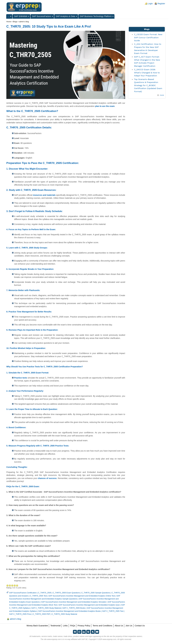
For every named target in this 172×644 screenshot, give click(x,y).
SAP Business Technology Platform (96, 16)
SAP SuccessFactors (42, 16)
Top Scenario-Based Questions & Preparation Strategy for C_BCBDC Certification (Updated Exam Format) (148, 85)
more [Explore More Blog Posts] (162, 95)
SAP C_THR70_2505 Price (20, 614)
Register (161, 4)
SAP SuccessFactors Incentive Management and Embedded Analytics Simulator (74, 602)
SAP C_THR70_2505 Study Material (46, 608)
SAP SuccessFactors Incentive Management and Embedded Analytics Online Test (82, 596)
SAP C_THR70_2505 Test (113, 611)
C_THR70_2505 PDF (41, 614)
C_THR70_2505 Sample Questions (96, 593)
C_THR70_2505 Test (39, 596)
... (9, 16)
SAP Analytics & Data (66, 16)
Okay (10, 585)
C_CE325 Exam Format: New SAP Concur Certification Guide (148, 37)
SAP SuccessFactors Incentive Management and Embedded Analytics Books (70, 611)
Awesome (17, 585)
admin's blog (24, 22)
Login (150, 4)
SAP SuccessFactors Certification (23, 593)
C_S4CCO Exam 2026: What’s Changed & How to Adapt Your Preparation (147, 73)
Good (12, 585)
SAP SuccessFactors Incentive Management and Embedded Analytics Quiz (89, 605)
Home (9, 22)
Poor (8, 585)
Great (15, 585)
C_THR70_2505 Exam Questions (66, 593)
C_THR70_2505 (45, 593)
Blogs (15, 22)
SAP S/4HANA (21, 16)
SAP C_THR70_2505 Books (74, 608)
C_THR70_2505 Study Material (64, 614)
